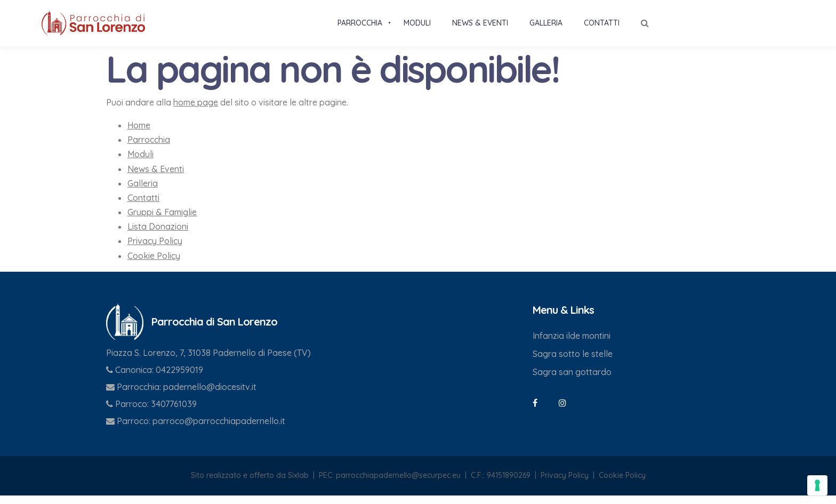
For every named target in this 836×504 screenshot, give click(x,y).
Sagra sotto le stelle (573, 362)
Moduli (140, 162)
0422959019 (179, 378)
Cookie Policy (154, 264)
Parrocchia (149, 148)
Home (139, 134)
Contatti (143, 206)
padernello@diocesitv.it (210, 395)
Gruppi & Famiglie (162, 221)
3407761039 (174, 412)
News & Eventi (156, 177)
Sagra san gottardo (572, 380)
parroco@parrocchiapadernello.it (219, 429)
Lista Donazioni (158, 235)
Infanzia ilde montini (572, 344)
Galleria (143, 192)
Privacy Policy (155, 249)
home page (196, 111)
